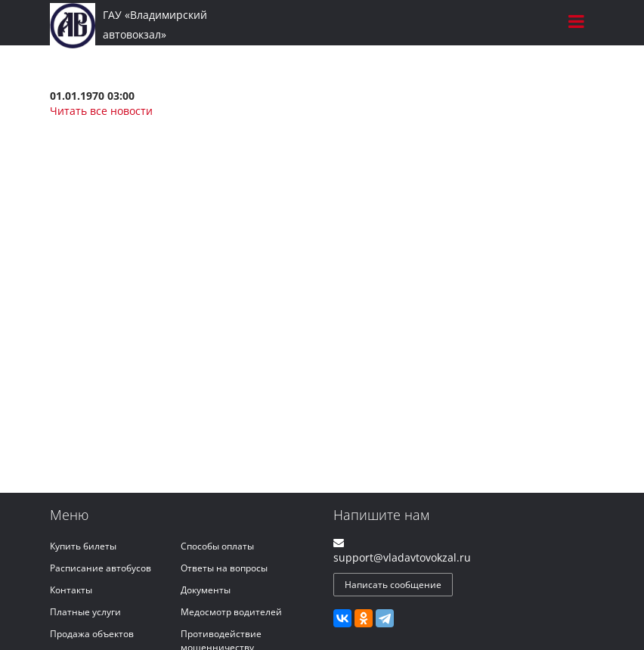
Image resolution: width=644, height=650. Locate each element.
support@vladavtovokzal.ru (402, 557)
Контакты (71, 590)
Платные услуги (85, 612)
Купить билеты (83, 546)
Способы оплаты (217, 546)
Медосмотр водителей (231, 612)
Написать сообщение (393, 585)
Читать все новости (101, 111)
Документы (206, 590)
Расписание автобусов (101, 568)
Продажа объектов (92, 634)
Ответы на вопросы (224, 568)
